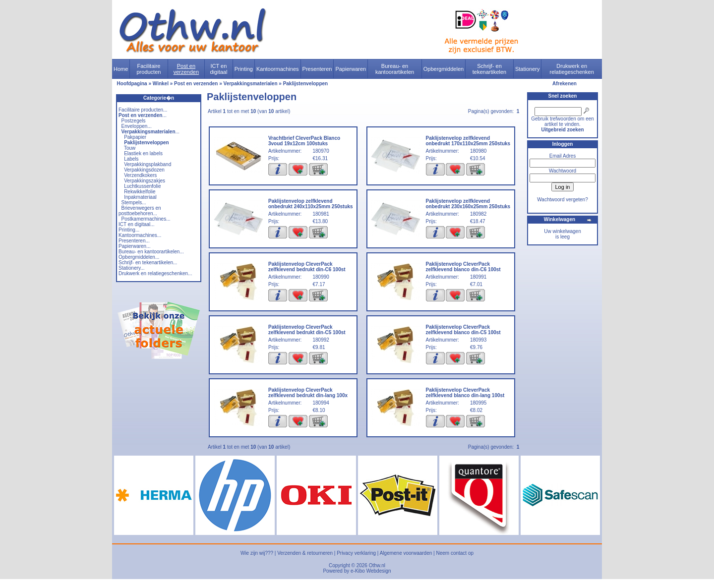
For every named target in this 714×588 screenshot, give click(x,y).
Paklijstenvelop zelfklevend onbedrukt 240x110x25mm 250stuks (311, 204)
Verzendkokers (140, 175)
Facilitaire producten (149, 69)
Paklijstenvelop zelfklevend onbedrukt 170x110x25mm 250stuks (468, 141)
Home (121, 69)
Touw (130, 148)
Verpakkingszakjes (145, 181)
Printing (244, 69)
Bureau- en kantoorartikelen (395, 69)
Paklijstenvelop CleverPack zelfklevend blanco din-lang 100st (465, 393)
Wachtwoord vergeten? (562, 200)
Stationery (528, 69)
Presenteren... (134, 241)
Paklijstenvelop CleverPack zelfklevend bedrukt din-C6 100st (307, 267)
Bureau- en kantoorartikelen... (151, 252)
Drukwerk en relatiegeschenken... (155, 273)
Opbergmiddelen (444, 69)
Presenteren (317, 69)
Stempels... (134, 203)
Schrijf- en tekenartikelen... (148, 263)
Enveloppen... (137, 126)
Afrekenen (565, 84)
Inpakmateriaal (140, 197)
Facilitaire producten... (143, 110)
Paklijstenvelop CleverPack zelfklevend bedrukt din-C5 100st (307, 330)
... (143, 115)
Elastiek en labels (143, 153)
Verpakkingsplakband (148, 164)
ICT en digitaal (219, 69)
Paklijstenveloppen (306, 84)
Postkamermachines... (146, 219)
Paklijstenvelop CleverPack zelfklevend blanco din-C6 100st (463, 267)
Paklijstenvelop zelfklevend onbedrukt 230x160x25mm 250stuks (468, 204)
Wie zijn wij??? (257, 553)
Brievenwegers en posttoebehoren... (140, 211)
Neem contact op (455, 553)
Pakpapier (135, 137)
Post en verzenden (186, 69)
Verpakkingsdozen (144, 170)
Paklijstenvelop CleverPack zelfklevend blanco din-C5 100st (463, 330)
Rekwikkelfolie (140, 192)
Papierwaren (351, 69)
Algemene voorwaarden (406, 553)
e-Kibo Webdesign (371, 571)
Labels (131, 159)
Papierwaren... (134, 246)
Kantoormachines (278, 69)
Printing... (129, 230)
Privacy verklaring (356, 553)
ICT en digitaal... (137, 224)
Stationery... (132, 268)
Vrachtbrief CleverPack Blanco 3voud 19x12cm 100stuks (304, 141)
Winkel (161, 84)
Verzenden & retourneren (305, 553)
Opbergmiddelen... (139, 257)
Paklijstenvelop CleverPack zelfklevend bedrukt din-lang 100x (308, 393)
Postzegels (134, 121)
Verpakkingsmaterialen (251, 84)
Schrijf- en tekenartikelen (490, 69)
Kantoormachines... (140, 235)
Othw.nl (377, 565)
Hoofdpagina (132, 84)
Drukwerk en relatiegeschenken (572, 69)
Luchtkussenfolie (143, 186)
